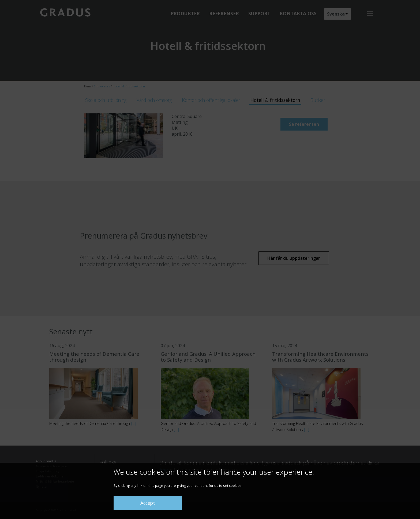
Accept (148, 503)
